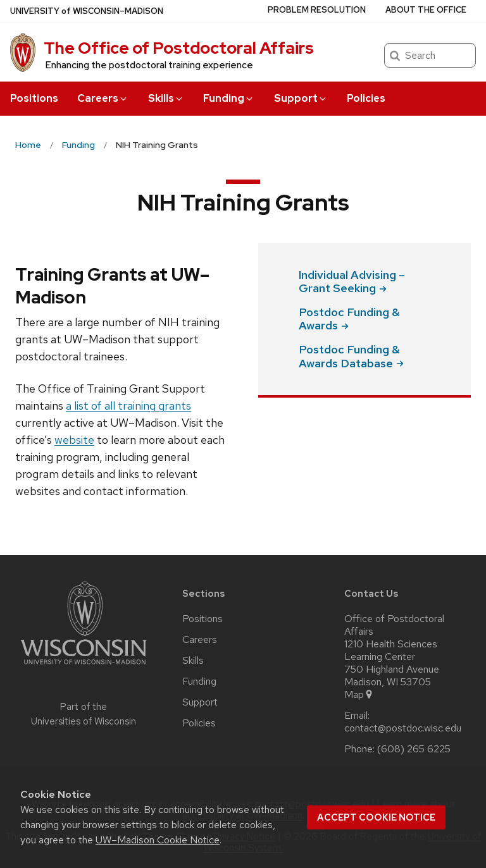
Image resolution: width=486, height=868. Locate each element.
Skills (166, 98)
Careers (103, 98)
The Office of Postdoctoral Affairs (179, 48)
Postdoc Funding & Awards (351, 356)
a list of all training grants (128, 406)
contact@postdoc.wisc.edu (403, 728)
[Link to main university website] (84, 667)
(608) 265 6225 (414, 749)
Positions (34, 98)
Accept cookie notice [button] (376, 817)
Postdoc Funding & (349, 319)
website (74, 440)
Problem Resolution (317, 10)
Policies (366, 98)
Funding (229, 98)
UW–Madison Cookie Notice (158, 840)
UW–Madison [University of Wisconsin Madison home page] (87, 11)
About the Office (426, 10)
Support (301, 98)
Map (359, 695)
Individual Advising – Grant (352, 282)
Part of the (84, 714)
